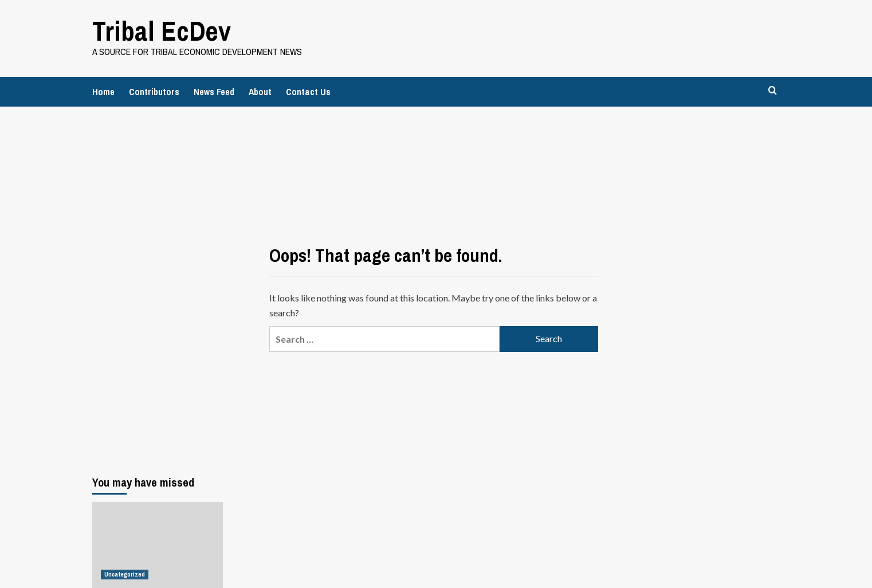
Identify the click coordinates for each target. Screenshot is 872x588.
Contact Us (308, 92)
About (260, 92)
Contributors (154, 92)
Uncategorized (125, 574)
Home (103, 92)
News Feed (214, 92)
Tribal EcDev (162, 31)
